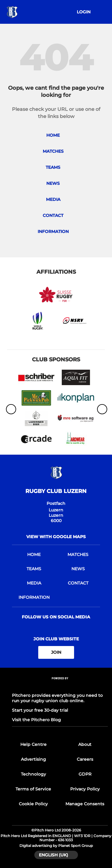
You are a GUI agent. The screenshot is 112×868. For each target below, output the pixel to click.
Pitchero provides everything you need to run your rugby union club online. (57, 698)
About (85, 744)
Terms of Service (33, 789)
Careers (85, 759)
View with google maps (56, 537)
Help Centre (33, 744)
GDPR (85, 774)
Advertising (33, 759)
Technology (33, 774)
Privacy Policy (85, 789)
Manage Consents (85, 804)
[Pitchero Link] (60, 686)
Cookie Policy (33, 804)
